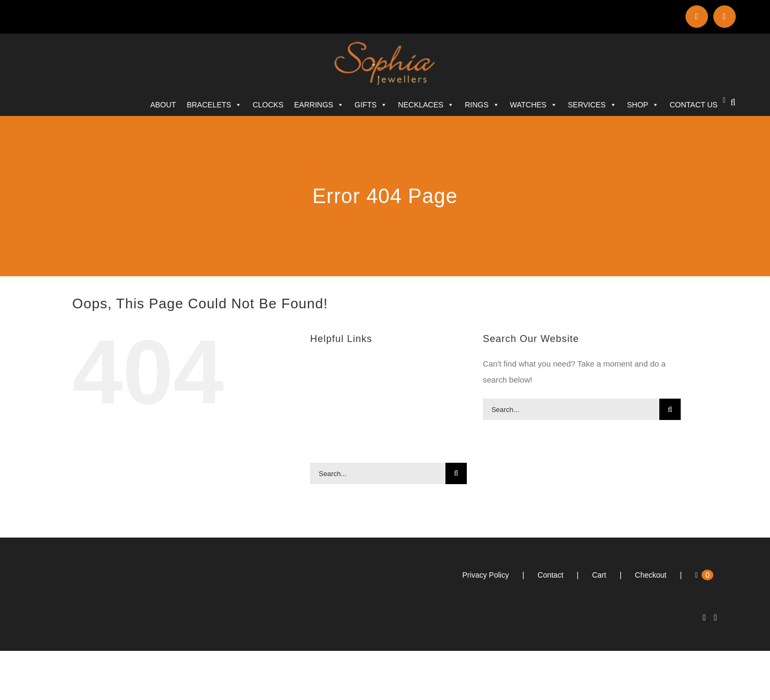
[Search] (456, 473)
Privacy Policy (486, 575)
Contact (550, 575)
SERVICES (592, 105)
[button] (733, 102)
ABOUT (163, 105)
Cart (599, 575)
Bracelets (214, 105)
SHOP (643, 105)
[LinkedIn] (704, 618)
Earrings (319, 105)
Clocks (268, 105)
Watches (534, 105)
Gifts (371, 105)
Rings (482, 105)
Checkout (650, 575)
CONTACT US (694, 105)
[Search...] (378, 473)
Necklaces (426, 105)
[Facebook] (715, 618)
